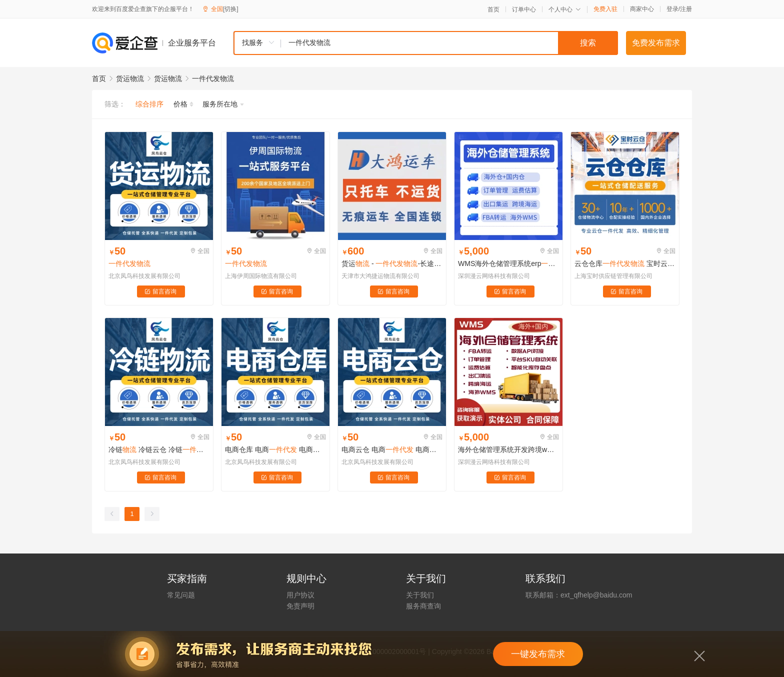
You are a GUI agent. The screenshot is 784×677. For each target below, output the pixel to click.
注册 (686, 9)
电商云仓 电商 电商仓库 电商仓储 (392, 449)
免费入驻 (605, 9)
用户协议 (300, 595)
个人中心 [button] (565, 9)
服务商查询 (423, 606)
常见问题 (181, 595)
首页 (493, 9)
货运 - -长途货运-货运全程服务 (392, 263)
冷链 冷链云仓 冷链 (159, 449)
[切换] (231, 9)
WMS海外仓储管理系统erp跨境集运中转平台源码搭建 (508, 263)
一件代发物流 (213, 78)
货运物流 (130, 78)
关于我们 (420, 595)
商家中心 (642, 9)
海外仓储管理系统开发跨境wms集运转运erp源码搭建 (508, 449)
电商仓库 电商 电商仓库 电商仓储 (275, 449)
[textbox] (449, 43)
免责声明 (300, 606)
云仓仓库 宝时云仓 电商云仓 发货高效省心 (625, 263)
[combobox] (425, 43)
